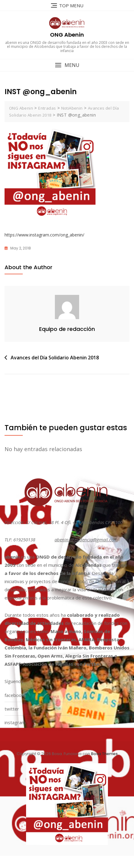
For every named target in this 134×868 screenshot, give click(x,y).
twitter (12, 709)
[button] (67, 65)
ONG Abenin (67, 35)
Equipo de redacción (67, 329)
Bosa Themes (104, 754)
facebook (14, 695)
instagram (15, 722)
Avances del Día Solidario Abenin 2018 (55, 358)
